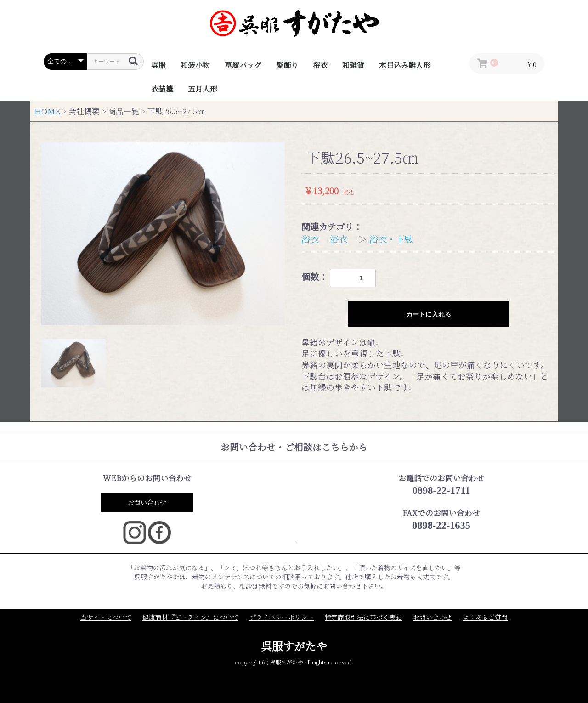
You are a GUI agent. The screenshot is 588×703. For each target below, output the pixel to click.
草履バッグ (243, 65)
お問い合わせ (147, 502)
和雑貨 (353, 65)
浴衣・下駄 (391, 239)
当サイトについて (106, 617)
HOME (47, 111)
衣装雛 (162, 89)
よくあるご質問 (485, 617)
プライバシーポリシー (282, 617)
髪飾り (287, 65)
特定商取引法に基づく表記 (363, 617)
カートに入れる (429, 314)
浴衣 (320, 65)
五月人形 (203, 89)
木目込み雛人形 (405, 65)
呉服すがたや (294, 646)
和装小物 (195, 65)
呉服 (158, 65)
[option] (163, 234)
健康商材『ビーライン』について (190, 617)
